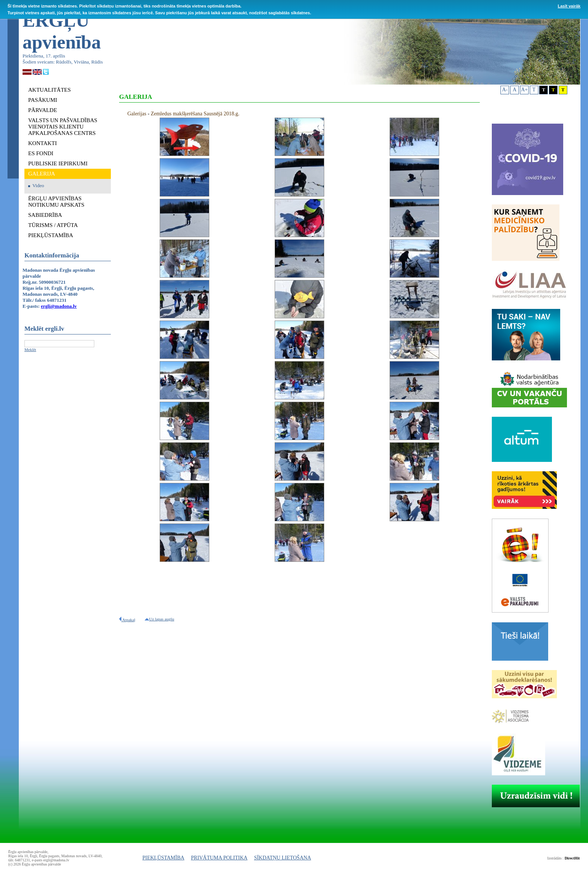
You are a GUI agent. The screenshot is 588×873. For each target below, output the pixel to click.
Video (38, 185)
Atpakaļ (127, 620)
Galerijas (137, 114)
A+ (525, 90)
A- (505, 90)
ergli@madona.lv (59, 306)
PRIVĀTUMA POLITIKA (219, 858)
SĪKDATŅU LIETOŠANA (283, 858)
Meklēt (30, 350)
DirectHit (572, 858)
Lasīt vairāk (569, 6)
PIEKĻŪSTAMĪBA (163, 858)
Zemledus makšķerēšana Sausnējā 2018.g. (195, 114)
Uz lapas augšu (159, 619)
